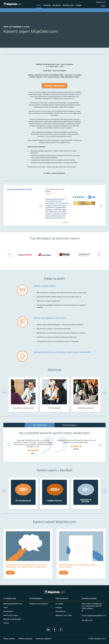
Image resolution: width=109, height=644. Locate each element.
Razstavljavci (68, 5)
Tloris (6, 607)
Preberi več (66, 222)
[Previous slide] (41, 206)
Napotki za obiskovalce (12, 619)
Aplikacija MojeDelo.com (13, 604)
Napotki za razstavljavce (39, 604)
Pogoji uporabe (9, 639)
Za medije (59, 604)
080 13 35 (89, 620)
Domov (39, 5)
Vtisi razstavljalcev (69, 425)
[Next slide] (101, 206)
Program (47, 5)
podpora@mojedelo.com (96, 615)
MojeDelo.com (101, 2)
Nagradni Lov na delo (64, 615)
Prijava (103, 6)
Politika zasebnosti (25, 639)
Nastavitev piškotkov (44, 639)
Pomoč (6, 623)
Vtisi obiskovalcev (40, 425)
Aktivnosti (57, 5)
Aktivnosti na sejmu (11, 615)
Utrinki (78, 5)
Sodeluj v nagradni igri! (54, 86)
